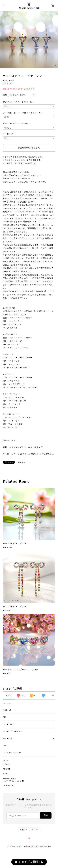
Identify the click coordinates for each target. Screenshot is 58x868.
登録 (46, 815)
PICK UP (7, 710)
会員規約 (48, 846)
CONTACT (8, 786)
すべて (9, 696)
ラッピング (8, 134)
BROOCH (8, 738)
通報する (22, 463)
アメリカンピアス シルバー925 (18, 102)
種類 (5, 95)
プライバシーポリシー (15, 846)
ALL (5, 717)
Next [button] (55, 40)
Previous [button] (3, 40)
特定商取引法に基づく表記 (34, 846)
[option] (29, 40)
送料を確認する (34, 160)
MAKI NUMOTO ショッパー (17, 123)
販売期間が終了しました (29, 148)
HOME (6, 764)
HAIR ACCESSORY (12, 753)
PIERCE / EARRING (13, 731)
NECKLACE (8, 724)
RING (6, 746)
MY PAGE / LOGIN (14, 781)
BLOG (6, 774)
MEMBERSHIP (10, 779)
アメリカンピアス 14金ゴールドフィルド (23, 113)
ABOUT (7, 769)
